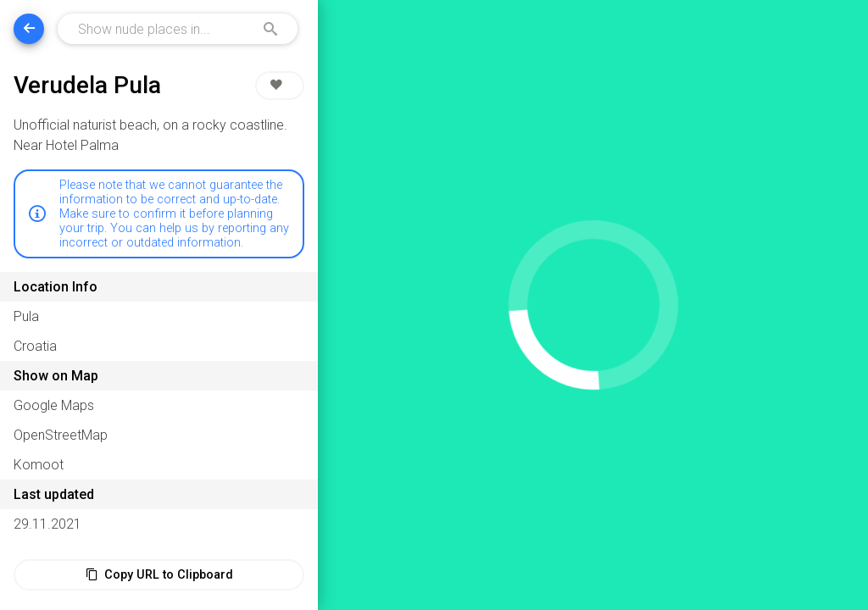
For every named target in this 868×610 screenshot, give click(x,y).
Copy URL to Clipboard (159, 575)
